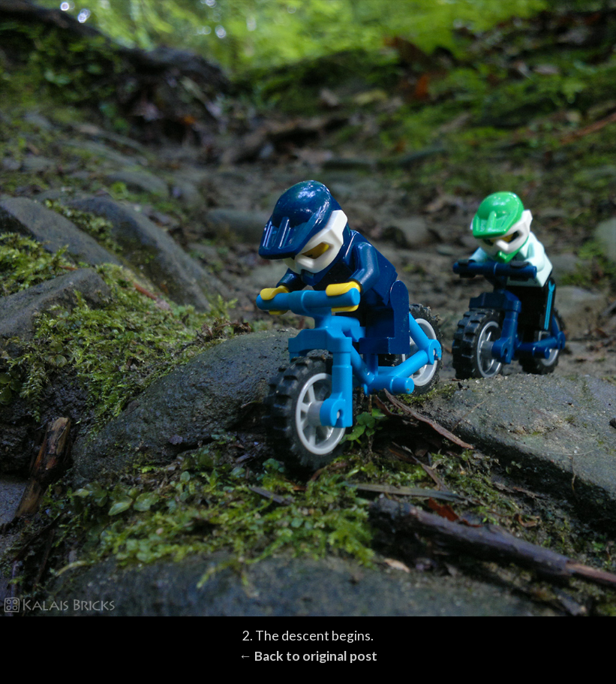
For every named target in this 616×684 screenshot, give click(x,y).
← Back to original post (308, 656)
